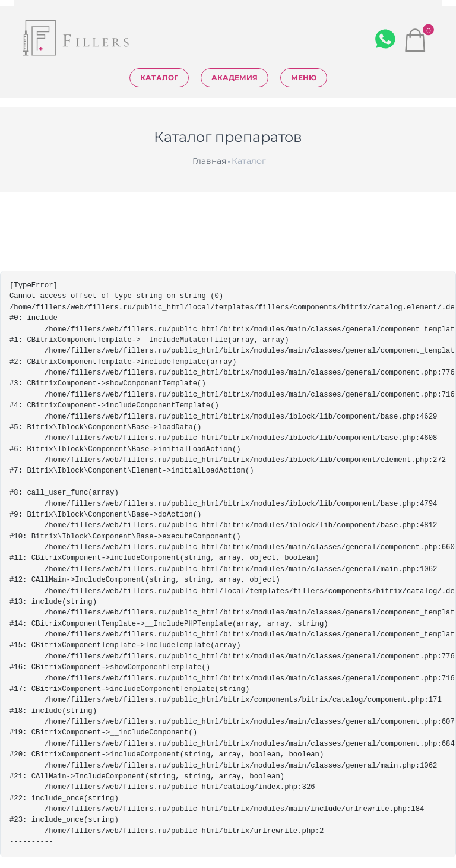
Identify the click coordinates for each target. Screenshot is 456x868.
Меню (304, 77)
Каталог (159, 77)
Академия (235, 77)
